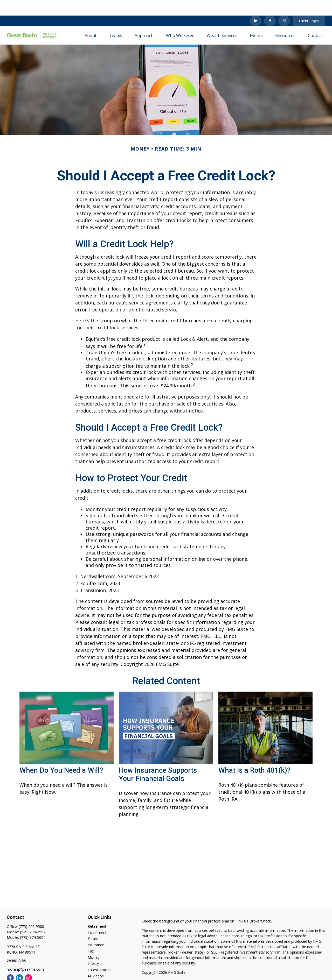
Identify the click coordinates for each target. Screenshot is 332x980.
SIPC (196, 972)
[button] (91, 20)
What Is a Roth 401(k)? (254, 755)
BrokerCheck (260, 906)
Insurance (96, 929)
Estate (93, 923)
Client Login (309, 5)
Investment (97, 917)
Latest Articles (100, 954)
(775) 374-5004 (33, 922)
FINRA (185, 972)
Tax (91, 936)
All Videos (96, 960)
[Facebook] (270, 5)
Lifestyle (95, 948)
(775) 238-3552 (33, 916)
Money (94, 942)
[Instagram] (28, 962)
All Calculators (99, 967)
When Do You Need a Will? (61, 755)
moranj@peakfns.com (25, 954)
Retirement (97, 911)
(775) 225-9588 (31, 911)
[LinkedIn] (256, 5)
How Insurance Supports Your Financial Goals (158, 759)
